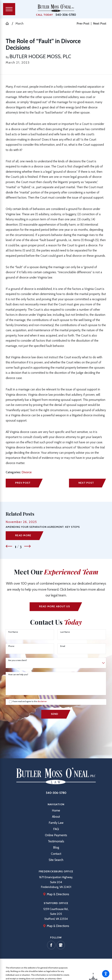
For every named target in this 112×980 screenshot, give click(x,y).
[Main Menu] (9, 9)
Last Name (65, 632)
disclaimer (42, 701)
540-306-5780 (66, 15)
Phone (11, 646)
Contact (56, 854)
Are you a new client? (18, 660)
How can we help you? (18, 675)
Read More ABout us (54, 606)
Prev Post (23, 483)
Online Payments (56, 835)
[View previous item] (9, 546)
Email (63, 646)
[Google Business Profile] (61, 945)
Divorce (27, 472)
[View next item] (27, 546)
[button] (106, 974)
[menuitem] (56, 810)
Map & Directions (58, 894)
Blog (56, 847)
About (56, 817)
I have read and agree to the (29, 701)
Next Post (86, 483)
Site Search (56, 860)
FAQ (56, 829)
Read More (23, 535)
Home (56, 810)
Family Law (56, 823)
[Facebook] (51, 945)
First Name (13, 632)
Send (55, 714)
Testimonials (56, 841)
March (19, 23)
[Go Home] (9, 23)
